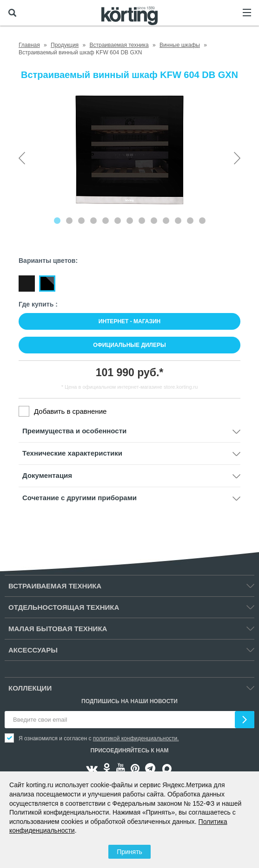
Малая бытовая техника (58, 629)
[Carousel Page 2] (69, 221)
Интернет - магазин (129, 321)
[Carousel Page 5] (106, 221)
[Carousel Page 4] (93, 221)
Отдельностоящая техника (64, 607)
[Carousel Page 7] (130, 221)
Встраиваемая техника (55, 586)
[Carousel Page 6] (118, 221)
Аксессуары (33, 650)
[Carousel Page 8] (142, 221)
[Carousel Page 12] (190, 221)
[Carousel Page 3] (81, 221)
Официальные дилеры (129, 345)
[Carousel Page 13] (202, 221)
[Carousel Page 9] (154, 221)
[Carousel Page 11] (178, 221)
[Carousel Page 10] (166, 221)
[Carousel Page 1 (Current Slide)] (57, 221)
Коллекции (30, 688)
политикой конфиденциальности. (136, 738)
